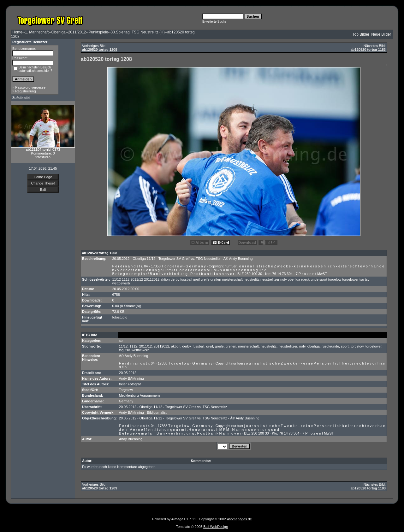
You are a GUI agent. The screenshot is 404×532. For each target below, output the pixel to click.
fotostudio (120, 317)
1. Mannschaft (37, 32)
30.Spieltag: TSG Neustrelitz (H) (138, 32)
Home (17, 32)
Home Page (43, 177)
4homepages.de (239, 519)
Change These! (43, 183)
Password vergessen (31, 87)
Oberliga (58, 32)
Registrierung (25, 91)
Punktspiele (98, 32)
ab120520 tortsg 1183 (368, 50)
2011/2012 (77, 32)
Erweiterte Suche (214, 22)
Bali (43, 190)
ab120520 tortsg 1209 (100, 50)
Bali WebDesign (216, 527)
